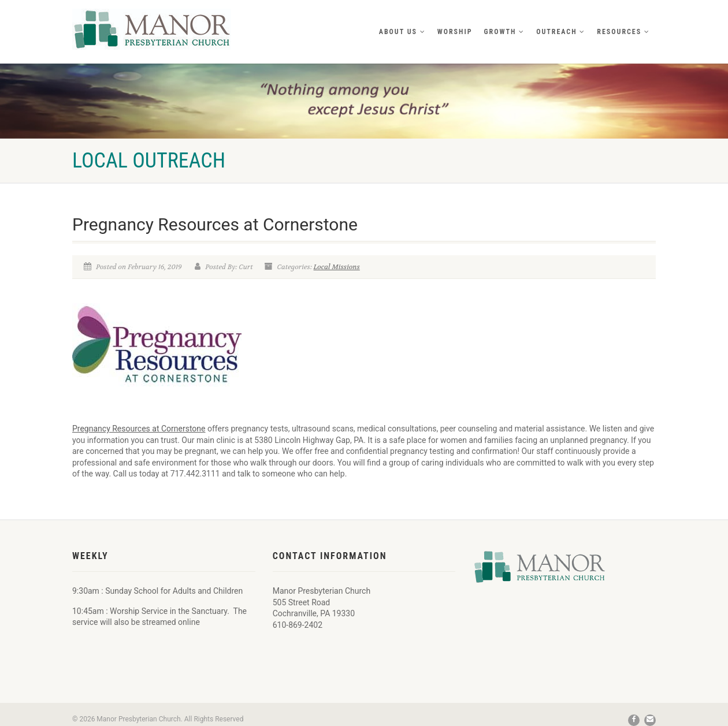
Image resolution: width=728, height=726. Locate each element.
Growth (505, 32)
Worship (455, 32)
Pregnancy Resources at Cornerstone (139, 429)
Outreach (561, 32)
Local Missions (337, 267)
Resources (623, 32)
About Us (402, 32)
